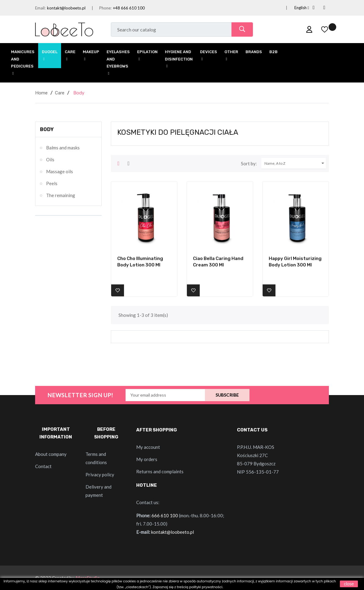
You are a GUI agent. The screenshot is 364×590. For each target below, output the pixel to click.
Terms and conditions (96, 458)
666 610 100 (165, 515)
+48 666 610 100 (129, 8)
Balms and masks (63, 148)
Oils (50, 159)
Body (47, 129)
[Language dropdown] (294, 8)
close (349, 584)
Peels (52, 183)
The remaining (61, 195)
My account (148, 447)
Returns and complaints (160, 471)
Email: (40, 8)
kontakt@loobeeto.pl (66, 8)
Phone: (105, 8)
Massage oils (60, 171)
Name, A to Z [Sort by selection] (295, 163)
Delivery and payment (98, 491)
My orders (147, 459)
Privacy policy (100, 475)
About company (51, 454)
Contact (43, 466)
